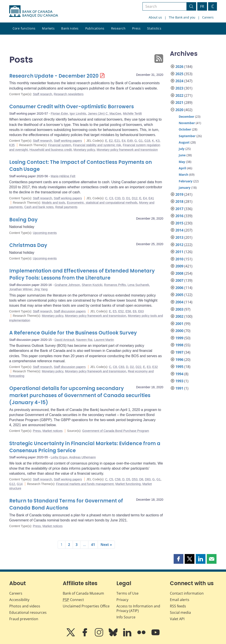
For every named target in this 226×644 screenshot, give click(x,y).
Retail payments (66, 207)
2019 (179, 194)
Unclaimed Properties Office (86, 606)
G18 (147, 141)
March (183, 175)
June (182, 155)
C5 (111, 479)
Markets (48, 28)
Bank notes (70, 28)
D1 (128, 198)
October (185, 129)
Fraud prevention (24, 619)
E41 (151, 198)
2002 (179, 316)
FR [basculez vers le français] (202, 6)
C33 (118, 198)
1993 (179, 381)
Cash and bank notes (39, 207)
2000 (179, 331)
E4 (124, 141)
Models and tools (53, 203)
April (182, 168)
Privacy (122, 600)
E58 (128, 311)
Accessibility (19, 600)
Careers (208, 17)
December (186, 117)
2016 (179, 216)
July (182, 149)
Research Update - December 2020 (54, 76)
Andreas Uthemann (83, 457)
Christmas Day (28, 245)
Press (136, 28)
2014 (179, 230)
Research (118, 28)
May (182, 162)
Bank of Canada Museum (83, 593)
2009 (179, 266)
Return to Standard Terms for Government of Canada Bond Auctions (66, 504)
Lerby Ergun (59, 457)
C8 (115, 367)
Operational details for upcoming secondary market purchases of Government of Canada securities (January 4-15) (80, 395)
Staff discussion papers (70, 311)
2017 (179, 209)
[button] (179, 559)
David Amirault (65, 340)
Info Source (126, 617)
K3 (158, 141)
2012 (179, 245)
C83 (122, 367)
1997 (179, 352)
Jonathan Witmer (21, 289)
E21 (117, 141)
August (184, 142)
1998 (179, 345)
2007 (179, 280)
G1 (141, 141)
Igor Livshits (78, 114)
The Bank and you (182, 17)
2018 (179, 202)
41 (93, 545)
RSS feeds (178, 606)
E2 (111, 141)
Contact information (187, 593)
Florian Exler (59, 114)
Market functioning (128, 484)
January (185, 188)
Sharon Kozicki (92, 285)
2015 (179, 223)
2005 (179, 295)
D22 (139, 367)
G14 (20, 484)
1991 (179, 388)
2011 (179, 252)
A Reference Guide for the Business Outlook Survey (73, 333)
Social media (180, 612)
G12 (12, 484)
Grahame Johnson (67, 285)
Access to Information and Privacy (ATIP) (138, 608)
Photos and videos (25, 606)
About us (155, 17)
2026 (179, 67)
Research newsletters (69, 94)
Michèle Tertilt (132, 114)
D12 (135, 198)
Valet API (177, 619)
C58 (118, 479)
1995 (179, 367)
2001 (179, 324)
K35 (12, 145)
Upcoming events (45, 233)
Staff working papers (68, 141)
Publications (95, 28)
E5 (115, 311)
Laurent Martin (104, 340)
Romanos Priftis (115, 285)
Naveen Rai (84, 340)
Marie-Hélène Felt (63, 176)
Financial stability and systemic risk (97, 145)
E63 (141, 311)
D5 (128, 479)
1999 (179, 338)
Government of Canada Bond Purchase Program (116, 431)
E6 (135, 311)
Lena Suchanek (138, 285)
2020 (179, 110)
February (186, 181)
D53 (135, 479)
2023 (179, 88)
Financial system (60, 145)
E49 (130, 141)
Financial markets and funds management (85, 484)
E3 (149, 367)
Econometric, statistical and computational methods (102, 203)
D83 (148, 479)
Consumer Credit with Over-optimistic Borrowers (72, 107)
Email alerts (180, 600)
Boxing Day (23, 220)
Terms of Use (127, 593)
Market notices (52, 431)
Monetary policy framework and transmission (127, 150)
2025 (179, 74)
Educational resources (28, 612)
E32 (155, 367)
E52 (121, 311)
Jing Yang (41, 289)
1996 (179, 360)
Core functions (24, 28)
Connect (73, 600)
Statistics (154, 28)
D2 (132, 367)
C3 (111, 198)
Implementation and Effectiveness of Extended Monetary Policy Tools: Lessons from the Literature (82, 274)
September (187, 136)
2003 (179, 309)
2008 (179, 273)
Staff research (43, 94)
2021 (179, 103)
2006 (179, 288)
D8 (141, 479)
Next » (106, 545)
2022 (179, 95)
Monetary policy (84, 150)
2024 (179, 81)
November (187, 123)
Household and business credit (50, 150)
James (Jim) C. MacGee (105, 114)
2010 (179, 259)
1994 (179, 374)
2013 (179, 237)
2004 (179, 302)
